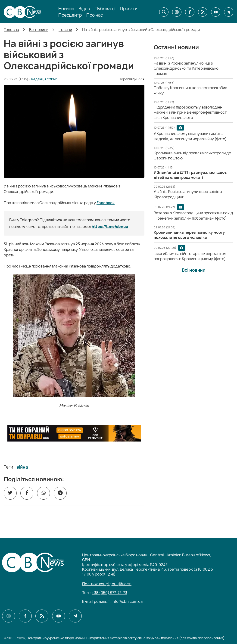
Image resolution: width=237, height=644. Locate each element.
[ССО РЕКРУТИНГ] (74, 433)
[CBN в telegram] (229, 12)
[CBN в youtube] (216, 12)
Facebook (106, 203)
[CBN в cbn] (203, 12)
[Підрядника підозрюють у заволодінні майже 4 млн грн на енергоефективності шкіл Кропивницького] (191, 112)
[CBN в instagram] (177, 12)
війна (22, 467)
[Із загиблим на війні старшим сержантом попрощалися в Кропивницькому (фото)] (190, 256)
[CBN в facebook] (190, 12)
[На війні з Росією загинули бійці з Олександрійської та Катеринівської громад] (187, 68)
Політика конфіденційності (107, 584)
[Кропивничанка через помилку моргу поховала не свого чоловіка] (189, 235)
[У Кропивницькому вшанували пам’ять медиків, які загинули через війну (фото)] (190, 136)
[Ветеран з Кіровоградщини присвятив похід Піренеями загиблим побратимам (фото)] (193, 215)
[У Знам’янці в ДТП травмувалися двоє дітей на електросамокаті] (190, 175)
